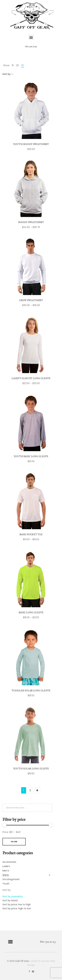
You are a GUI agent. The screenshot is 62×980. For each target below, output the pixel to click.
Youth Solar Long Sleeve (31, 769)
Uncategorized (11, 879)
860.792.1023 (31, 47)
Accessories (9, 862)
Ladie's (6, 866)
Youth (6, 884)
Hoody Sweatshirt (31, 222)
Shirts (6, 875)
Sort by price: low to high (17, 904)
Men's (6, 871)
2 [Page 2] (30, 790)
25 (22, 65)
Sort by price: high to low (17, 908)
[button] (31, 37)
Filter (14, 842)
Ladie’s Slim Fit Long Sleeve (31, 378)
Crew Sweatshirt (31, 300)
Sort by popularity (13, 896)
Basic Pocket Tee (31, 535)
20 (17, 65)
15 (13, 65)
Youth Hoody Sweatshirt (31, 144)
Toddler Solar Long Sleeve (31, 691)
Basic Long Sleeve (31, 613)
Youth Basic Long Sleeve (31, 456)
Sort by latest (10, 900)
